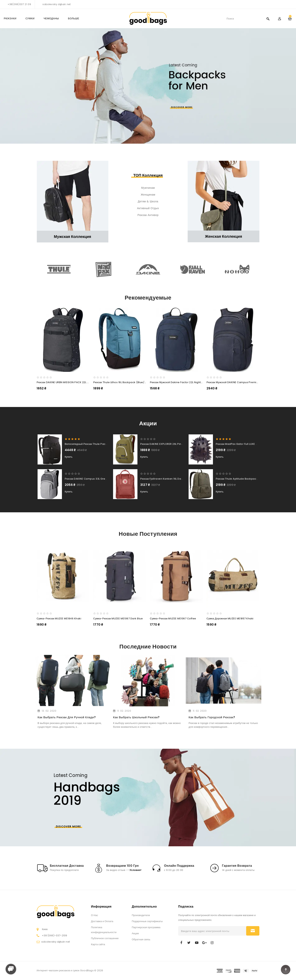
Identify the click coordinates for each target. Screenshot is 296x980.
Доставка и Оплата (102, 921)
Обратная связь (141, 939)
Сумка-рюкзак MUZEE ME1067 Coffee (173, 619)
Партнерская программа (146, 927)
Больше (74, 18)
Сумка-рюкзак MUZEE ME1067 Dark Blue (118, 619)
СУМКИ (30, 18)
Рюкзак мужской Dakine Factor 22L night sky (178, 382)
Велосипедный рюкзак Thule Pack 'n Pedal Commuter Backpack (106, 444)
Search (268, 19)
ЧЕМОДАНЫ (51, 18)
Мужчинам (148, 188)
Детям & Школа (148, 201)
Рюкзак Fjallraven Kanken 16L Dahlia (163, 479)
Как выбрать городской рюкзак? (212, 717)
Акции (135, 933)
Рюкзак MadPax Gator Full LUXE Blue (239, 444)
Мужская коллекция (72, 237)
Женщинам (148, 195)
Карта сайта (98, 944)
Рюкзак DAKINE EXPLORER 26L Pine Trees (166, 444)
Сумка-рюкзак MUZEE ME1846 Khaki (59, 619)
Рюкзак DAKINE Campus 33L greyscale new (93, 479)
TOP (286, 970)
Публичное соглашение (105, 938)
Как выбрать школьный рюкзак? (136, 717)
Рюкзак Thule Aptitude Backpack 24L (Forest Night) (249, 479)
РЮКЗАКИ (10, 18)
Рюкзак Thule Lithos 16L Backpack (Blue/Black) (123, 382)
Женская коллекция (224, 236)
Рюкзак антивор (148, 215)
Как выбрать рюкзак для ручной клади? (67, 717)
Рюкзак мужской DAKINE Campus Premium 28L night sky (242, 382)
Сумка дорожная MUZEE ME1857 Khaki (230, 619)
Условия (135, 870)
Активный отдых (148, 208)
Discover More (68, 826)
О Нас (94, 915)
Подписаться (253, 931)
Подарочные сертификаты (147, 921)
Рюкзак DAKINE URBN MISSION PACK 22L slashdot (68, 382)
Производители (141, 915)
